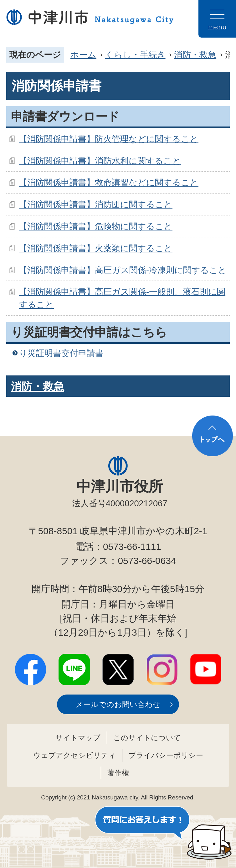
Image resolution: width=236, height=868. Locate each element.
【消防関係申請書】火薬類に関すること (96, 248)
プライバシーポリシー (166, 755)
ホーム (83, 55)
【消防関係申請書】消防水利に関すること (100, 161)
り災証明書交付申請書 (61, 353)
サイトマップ (78, 738)
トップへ (213, 436)
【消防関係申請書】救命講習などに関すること (109, 182)
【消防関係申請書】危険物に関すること (96, 226)
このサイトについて (147, 738)
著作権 (118, 773)
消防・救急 (195, 55)
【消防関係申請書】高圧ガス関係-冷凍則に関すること (123, 270)
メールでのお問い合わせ (118, 704)
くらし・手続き (135, 55)
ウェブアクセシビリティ (74, 755)
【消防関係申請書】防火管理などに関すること (109, 139)
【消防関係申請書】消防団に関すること (96, 204)
